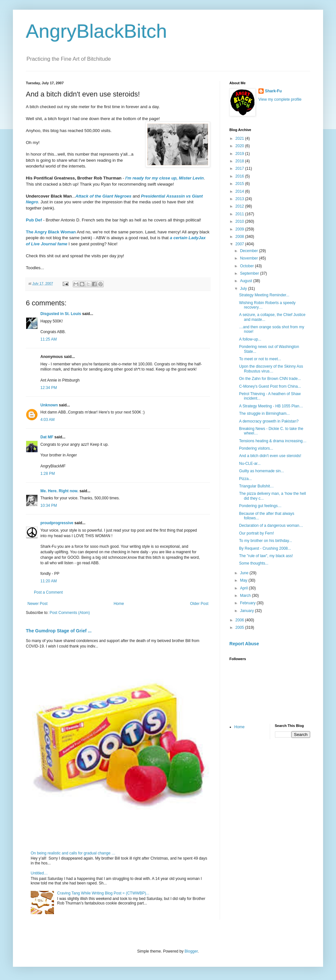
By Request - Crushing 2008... (265, 548)
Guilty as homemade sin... (262, 471)
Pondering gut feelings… (260, 506)
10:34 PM (49, 505)
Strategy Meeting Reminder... (264, 295)
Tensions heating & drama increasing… (273, 441)
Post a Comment (48, 592)
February (248, 603)
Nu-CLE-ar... (250, 464)
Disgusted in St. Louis (61, 314)
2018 (240, 161)
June (245, 573)
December (250, 251)
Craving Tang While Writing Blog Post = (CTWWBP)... (103, 893)
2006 (240, 620)
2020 (240, 146)
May (244, 580)
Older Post (199, 604)
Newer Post (37, 604)
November (250, 258)
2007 (240, 244)
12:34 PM (49, 388)
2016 (240, 176)
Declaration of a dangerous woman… (271, 526)
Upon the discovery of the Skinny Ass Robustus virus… (271, 369)
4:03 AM (47, 420)
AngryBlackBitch (96, 31)
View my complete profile (280, 99)
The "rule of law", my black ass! (266, 556)
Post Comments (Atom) (70, 613)
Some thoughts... (254, 563)
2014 (240, 191)
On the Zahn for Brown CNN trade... (270, 379)
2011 (240, 214)
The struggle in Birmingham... (264, 413)
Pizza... (245, 479)
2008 (240, 237)
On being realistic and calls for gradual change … (73, 853)
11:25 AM (49, 339)
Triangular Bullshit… (257, 486)
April (244, 588)
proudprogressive (57, 523)
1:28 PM (48, 474)
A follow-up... (250, 339)
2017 (240, 168)
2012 (240, 206)
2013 (240, 199)
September (250, 273)
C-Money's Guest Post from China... (270, 386)
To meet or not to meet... (260, 359)
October (247, 266)
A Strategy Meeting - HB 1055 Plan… (271, 406)
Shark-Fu (273, 91)
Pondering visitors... (256, 448)
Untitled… (39, 873)
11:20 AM (49, 581)
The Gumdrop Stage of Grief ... (59, 631)
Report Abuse (244, 644)
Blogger (191, 951)
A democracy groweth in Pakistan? (269, 421)
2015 (240, 184)
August (247, 281)
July (244, 289)
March (246, 596)
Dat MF (47, 437)
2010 (240, 221)
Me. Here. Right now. (59, 491)
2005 (240, 628)
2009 (240, 229)
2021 (240, 138)
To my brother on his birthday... (266, 541)
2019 (240, 154)
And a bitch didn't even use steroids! (270, 456)
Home (119, 604)
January (247, 611)
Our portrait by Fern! (257, 533)
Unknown (49, 405)
